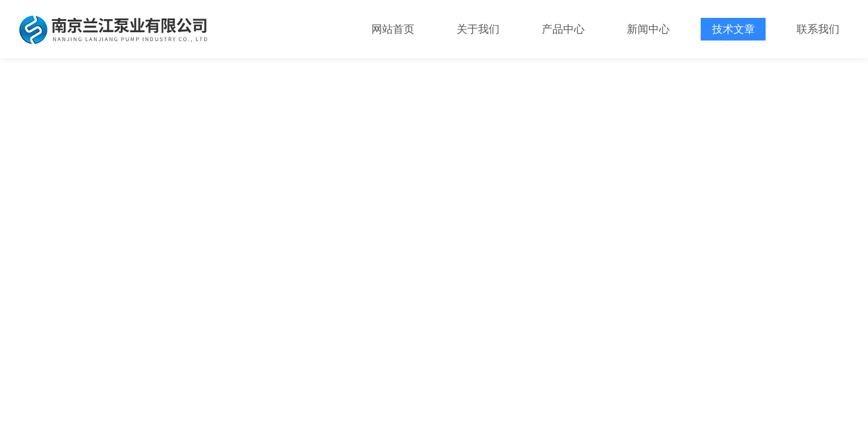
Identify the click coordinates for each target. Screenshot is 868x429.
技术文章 (733, 29)
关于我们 (478, 29)
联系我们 (818, 29)
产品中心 (563, 29)
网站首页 (393, 29)
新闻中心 (648, 29)
